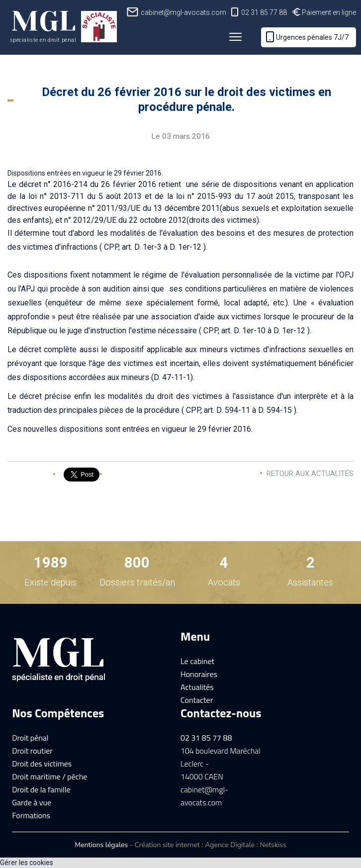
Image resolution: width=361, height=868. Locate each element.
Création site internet (167, 845)
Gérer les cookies (27, 863)
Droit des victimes (42, 764)
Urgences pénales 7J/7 (312, 37)
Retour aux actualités (310, 474)
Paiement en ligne (329, 12)
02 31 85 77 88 (264, 12)
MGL (43, 24)
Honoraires (199, 674)
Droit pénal (30, 738)
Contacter (197, 700)
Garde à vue (32, 802)
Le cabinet (197, 661)
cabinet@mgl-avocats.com (183, 12)
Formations (31, 815)
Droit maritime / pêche (49, 776)
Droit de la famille (41, 789)
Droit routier (32, 751)
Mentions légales (101, 845)
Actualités (197, 687)
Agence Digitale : (232, 845)
